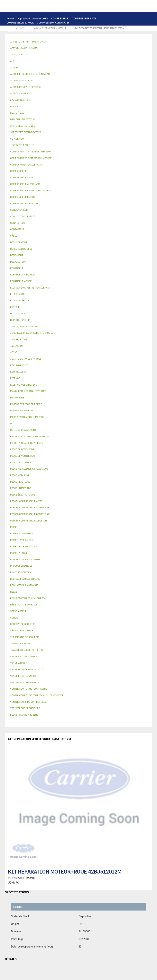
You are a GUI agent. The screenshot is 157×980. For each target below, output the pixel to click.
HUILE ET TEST (85, 88)
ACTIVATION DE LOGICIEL (54, 133)
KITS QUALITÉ (64, 153)
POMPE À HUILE (68, 92)
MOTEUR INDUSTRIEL (19, 63)
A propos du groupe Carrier (33, 18)
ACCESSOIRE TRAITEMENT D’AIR (26, 125)
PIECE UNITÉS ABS (17, 153)
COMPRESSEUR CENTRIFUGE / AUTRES (29, 27)
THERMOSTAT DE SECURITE (52, 80)
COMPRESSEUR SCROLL (20, 22)
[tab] (78, 158)
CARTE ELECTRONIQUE (52, 39)
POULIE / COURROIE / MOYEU (23, 141)
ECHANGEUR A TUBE (63, 51)
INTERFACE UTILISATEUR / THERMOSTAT (30, 43)
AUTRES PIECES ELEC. (84, 80)
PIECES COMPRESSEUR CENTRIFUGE (64, 31)
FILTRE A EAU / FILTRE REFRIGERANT (28, 149)
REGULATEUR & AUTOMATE (96, 43)
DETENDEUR (88, 104)
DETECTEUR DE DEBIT (19, 100)
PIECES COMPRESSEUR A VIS (23, 31)
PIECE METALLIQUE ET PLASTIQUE (55, 108)
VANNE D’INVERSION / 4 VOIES (61, 104)
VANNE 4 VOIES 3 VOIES (99, 116)
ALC (87, 47)
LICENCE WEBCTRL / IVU (21, 133)
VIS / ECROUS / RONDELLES (59, 145)
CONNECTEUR (104, 76)
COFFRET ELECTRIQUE (20, 72)
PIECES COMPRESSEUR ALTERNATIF (27, 35)
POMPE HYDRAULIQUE (19, 84)
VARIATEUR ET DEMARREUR (23, 67)
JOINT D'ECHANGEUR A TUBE (23, 55)
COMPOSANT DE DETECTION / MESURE (60, 47)
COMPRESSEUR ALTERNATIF (53, 22)
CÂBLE (97, 67)
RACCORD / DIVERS (98, 141)
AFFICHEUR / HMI (67, 43)
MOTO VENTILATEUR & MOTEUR (62, 55)
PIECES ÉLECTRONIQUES (21, 39)
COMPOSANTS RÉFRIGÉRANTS (24, 96)
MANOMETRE (83, 153)
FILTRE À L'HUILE (17, 92)
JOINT (47, 141)
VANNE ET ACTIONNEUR (69, 116)
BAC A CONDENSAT (62, 112)
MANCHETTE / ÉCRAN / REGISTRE (26, 129)
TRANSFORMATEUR (47, 72)
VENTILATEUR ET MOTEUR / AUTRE (87, 59)
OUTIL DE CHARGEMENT (20, 47)
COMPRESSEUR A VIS (84, 18)
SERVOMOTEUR (15, 121)
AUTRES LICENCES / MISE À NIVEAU (93, 133)
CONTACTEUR (50, 67)
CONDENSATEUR (104, 72)
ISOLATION (45, 116)
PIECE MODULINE (42, 153)
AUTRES (11, 137)
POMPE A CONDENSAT (48, 84)
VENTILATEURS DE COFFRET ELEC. (26, 76)
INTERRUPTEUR (80, 67)
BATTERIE (12, 51)
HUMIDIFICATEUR (78, 125)
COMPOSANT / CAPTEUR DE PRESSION (66, 96)
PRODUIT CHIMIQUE (71, 137)
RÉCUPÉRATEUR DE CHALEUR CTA (67, 129)
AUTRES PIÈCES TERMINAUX (23, 145)
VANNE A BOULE (36, 121)
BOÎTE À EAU (84, 112)
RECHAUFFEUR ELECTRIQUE (77, 76)
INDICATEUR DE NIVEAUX (69, 141)
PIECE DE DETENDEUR (19, 108)
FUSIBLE (86, 72)
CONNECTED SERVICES (20, 80)
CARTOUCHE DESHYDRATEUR (23, 104)
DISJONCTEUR (70, 72)
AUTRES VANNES (91, 121)
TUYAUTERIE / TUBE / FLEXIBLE (37, 137)
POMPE (104, 80)
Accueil (11, 18)
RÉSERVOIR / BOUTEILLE (21, 116)
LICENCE (95, 129)
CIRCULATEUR (72, 84)
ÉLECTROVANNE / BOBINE (63, 121)
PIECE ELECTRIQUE (77, 63)
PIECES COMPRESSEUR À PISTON (71, 35)
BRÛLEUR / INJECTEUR (100, 149)
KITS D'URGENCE (63, 149)
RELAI (64, 67)
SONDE (53, 76)
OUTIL (80, 149)
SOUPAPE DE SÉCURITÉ (48, 100)
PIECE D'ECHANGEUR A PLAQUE (96, 51)
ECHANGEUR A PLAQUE (35, 51)
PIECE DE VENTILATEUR (49, 63)
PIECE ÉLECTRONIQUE (23, 495)
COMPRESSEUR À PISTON (69, 27)
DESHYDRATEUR (74, 100)
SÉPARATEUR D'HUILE (43, 92)
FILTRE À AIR (56, 125)
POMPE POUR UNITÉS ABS (58, 88)
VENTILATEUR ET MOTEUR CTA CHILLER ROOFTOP (35, 59)
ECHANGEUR (100, 47)
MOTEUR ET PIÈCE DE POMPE (23, 88)
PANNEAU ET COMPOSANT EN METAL (27, 112)
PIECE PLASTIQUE (89, 108)
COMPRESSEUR (60, 18)
